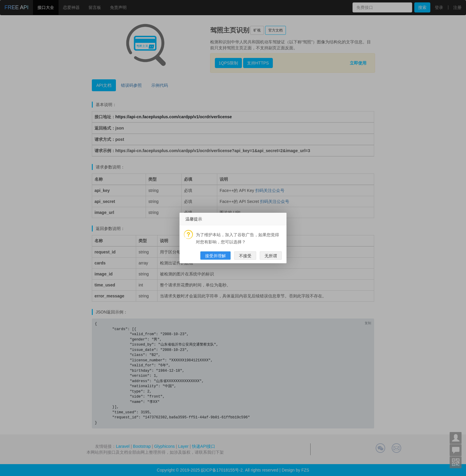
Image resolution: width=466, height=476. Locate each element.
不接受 (245, 256)
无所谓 (271, 256)
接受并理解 (215, 256)
